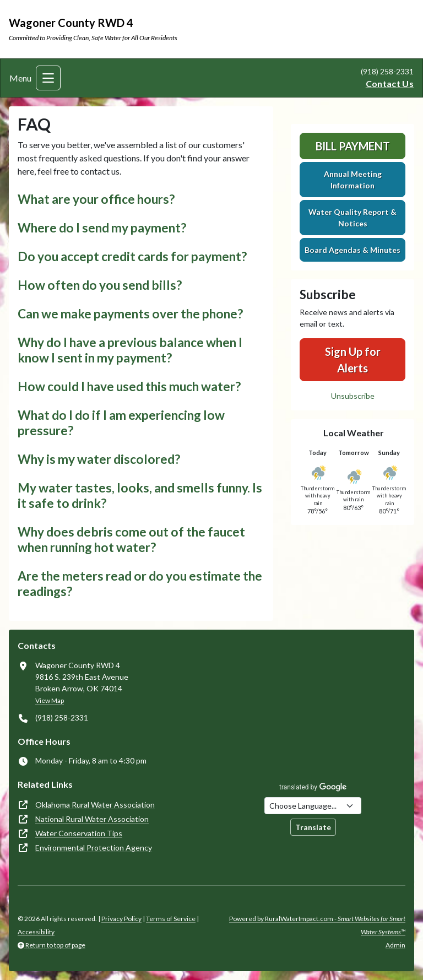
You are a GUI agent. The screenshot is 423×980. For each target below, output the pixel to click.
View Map (50, 700)
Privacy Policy (121, 919)
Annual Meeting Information (353, 180)
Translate (313, 827)
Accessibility (36, 932)
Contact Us (390, 83)
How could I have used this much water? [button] (129, 386)
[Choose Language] (313, 806)
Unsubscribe (353, 396)
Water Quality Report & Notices (352, 218)
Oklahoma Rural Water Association (95, 805)
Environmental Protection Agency (94, 848)
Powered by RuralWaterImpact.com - (317, 925)
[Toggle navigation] (48, 78)
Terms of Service (171, 919)
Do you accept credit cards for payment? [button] (132, 256)
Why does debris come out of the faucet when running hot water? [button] (131, 540)
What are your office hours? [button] (96, 199)
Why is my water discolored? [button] (99, 459)
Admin (395, 945)
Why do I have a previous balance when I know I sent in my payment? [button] (130, 350)
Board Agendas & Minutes (352, 250)
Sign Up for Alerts (353, 360)
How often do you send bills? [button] (100, 285)
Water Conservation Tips (79, 833)
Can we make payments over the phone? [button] (130, 314)
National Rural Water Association (92, 819)
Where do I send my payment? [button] (102, 228)
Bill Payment (353, 146)
